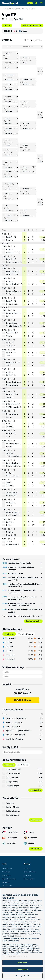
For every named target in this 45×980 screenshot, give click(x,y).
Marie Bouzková (7, 886)
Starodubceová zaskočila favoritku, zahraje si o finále (22, 592)
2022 (7, 25)
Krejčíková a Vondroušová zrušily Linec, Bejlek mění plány (24, 585)
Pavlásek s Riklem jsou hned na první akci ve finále (23, 579)
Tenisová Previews (30, 872)
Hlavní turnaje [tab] (9, 634)
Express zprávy (29, 879)
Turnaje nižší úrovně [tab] (26, 634)
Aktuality (27, 868)
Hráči (4, 864)
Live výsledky (10, 833)
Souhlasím (22, 963)
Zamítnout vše (22, 969)
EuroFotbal (9, 843)
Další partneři (36, 849)
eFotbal (29, 843)
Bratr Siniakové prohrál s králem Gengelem (21, 568)
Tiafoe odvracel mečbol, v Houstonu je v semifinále (24, 611)
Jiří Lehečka (6, 872)
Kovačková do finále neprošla (20, 563)
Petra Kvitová (6, 875)
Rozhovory (27, 875)
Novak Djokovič (7, 868)
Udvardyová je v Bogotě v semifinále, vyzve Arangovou (23, 598)
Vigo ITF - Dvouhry (28, 9)
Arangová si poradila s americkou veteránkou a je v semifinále (21, 604)
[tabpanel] (22, 649)
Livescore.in (10, 838)
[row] (22, 237)
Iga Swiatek (6, 882)
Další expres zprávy (33, 621)
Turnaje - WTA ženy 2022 (11, 9)
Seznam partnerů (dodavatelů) (15, 956)
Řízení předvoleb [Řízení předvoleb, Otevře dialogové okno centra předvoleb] (22, 976)
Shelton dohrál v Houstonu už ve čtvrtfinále (24, 616)
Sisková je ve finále (16, 573)
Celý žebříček (35, 790)
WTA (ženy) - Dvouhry (32, 25)
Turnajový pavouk (34, 40)
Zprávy (29, 833)
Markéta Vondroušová (9, 879)
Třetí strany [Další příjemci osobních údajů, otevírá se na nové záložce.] (20, 936)
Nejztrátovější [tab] (23, 765)
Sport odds (30, 838)
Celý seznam (36, 820)
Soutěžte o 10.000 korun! (22, 691)
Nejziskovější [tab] (9, 765)
